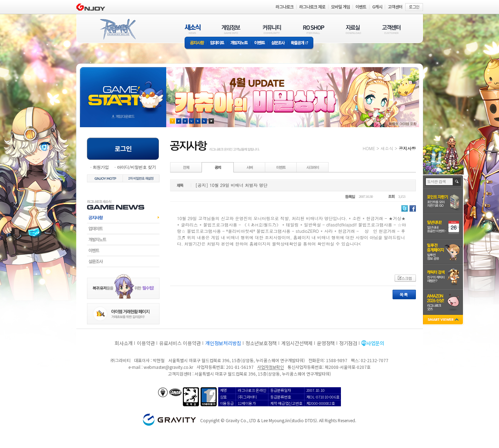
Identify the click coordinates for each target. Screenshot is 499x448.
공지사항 (196, 43)
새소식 (387, 148)
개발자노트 (239, 43)
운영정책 (326, 343)
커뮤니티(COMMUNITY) (272, 29)
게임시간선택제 (297, 343)
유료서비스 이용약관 (180, 343)
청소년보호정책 (261, 343)
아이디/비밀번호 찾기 (136, 167)
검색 (457, 182)
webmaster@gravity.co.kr (168, 367)
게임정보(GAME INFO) (231, 29)
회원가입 (101, 167)
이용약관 (146, 343)
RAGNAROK (117, 29)
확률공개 (301, 43)
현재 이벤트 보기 (211, 121)
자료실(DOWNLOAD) (353, 29)
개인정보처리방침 (223, 343)
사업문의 (375, 343)
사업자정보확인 (270, 367)
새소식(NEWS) (193, 29)
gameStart (123, 91)
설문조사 (278, 43)
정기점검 (348, 343)
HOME (369, 148)
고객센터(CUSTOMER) (391, 29)
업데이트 (217, 43)
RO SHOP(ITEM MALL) (314, 29)
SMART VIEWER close (444, 320)
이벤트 (260, 43)
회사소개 (124, 343)
